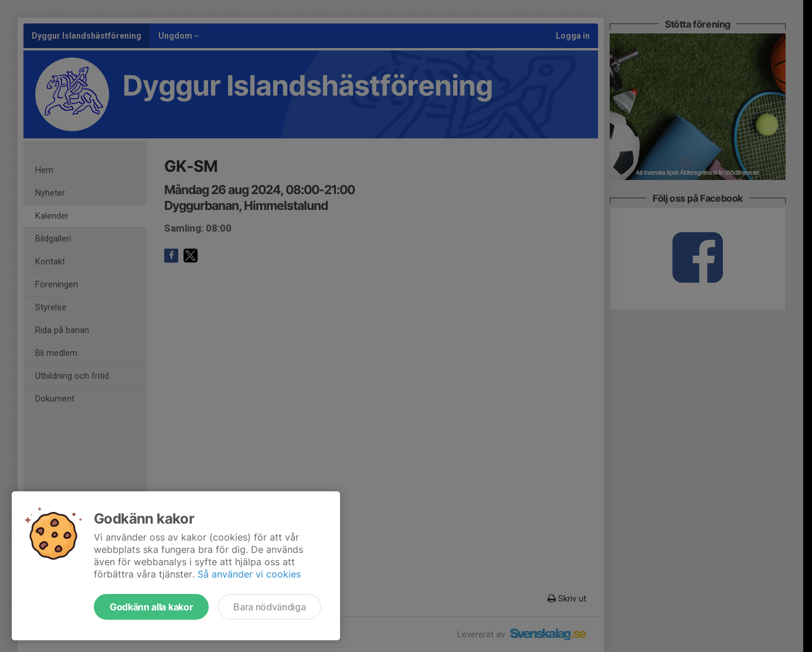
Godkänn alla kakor (151, 607)
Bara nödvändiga (269, 607)
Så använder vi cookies (249, 574)
